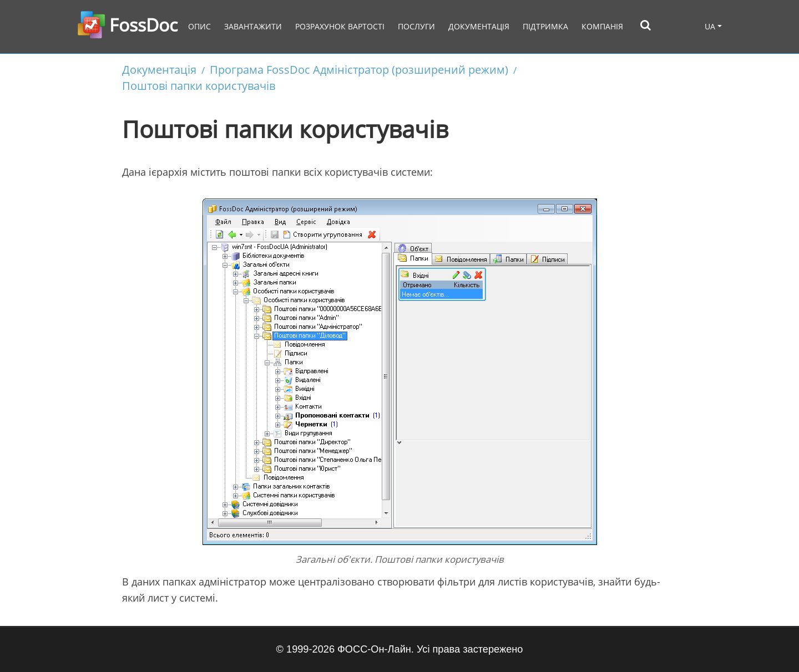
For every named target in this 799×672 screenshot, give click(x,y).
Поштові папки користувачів (199, 85)
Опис (199, 26)
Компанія (602, 26)
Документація (479, 26)
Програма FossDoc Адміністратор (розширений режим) (359, 69)
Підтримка (545, 26)
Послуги (416, 26)
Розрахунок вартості (340, 26)
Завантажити (253, 26)
